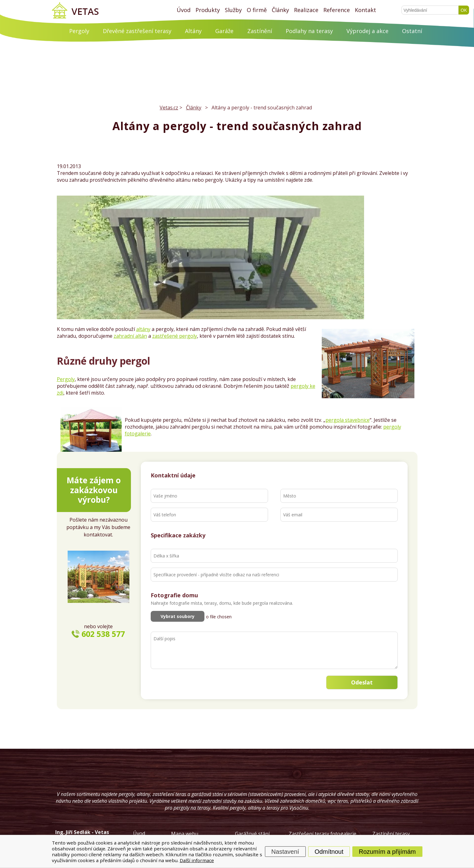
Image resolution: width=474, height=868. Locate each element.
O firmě (257, 10)
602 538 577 (103, 634)
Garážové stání (252, 834)
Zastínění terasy (391, 834)
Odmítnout (329, 851)
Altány (193, 31)
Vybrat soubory (178, 616)
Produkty (208, 10)
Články (280, 10)
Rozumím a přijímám (387, 851)
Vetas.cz (169, 108)
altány (143, 329)
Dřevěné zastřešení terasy (137, 31)
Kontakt (365, 10)
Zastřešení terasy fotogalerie (323, 834)
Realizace (306, 10)
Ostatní (412, 31)
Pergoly (79, 31)
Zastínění (260, 31)
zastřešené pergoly (175, 336)
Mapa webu (185, 834)
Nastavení (285, 851)
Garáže (224, 31)
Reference (337, 10)
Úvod (184, 10)
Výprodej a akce (367, 31)
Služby (233, 10)
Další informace (197, 860)
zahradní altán (130, 336)
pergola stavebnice (348, 420)
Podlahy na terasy (309, 31)
